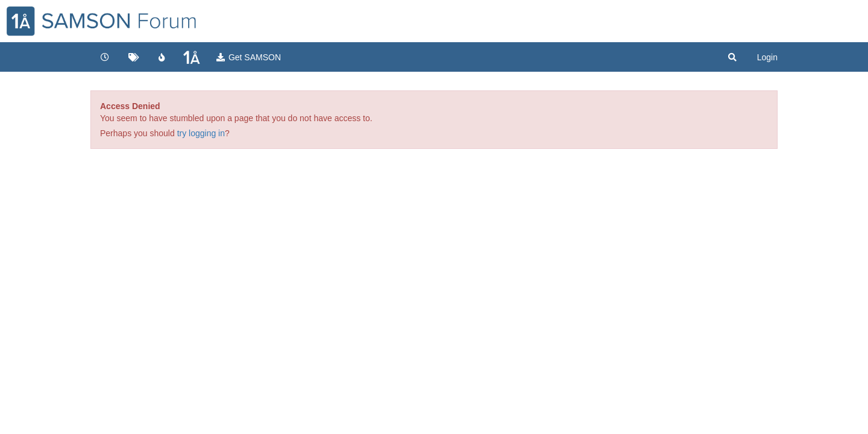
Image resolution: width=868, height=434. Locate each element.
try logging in (201, 133)
